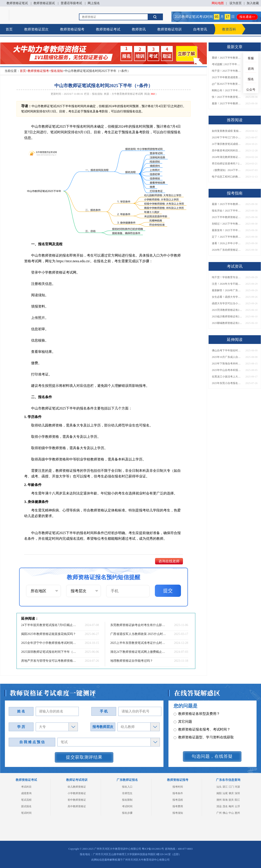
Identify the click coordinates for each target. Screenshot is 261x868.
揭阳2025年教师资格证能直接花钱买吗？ (49, 634)
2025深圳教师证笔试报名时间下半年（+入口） (49, 652)
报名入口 (127, 787)
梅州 (231, 806)
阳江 (237, 800)
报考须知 (178, 813)
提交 (168, 591)
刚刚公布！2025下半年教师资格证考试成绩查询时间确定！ (227, 90)
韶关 (231, 800)
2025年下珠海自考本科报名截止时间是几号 (227, 364)
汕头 (219, 787)
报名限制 (127, 800)
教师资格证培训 (169, 29)
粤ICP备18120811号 (153, 849)
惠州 (237, 813)
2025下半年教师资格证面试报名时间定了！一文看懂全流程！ (227, 217)
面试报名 (26, 806)
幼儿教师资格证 (77, 787)
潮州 (219, 800)
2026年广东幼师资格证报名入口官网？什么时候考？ (227, 250)
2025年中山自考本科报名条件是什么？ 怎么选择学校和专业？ (227, 370)
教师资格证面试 (44, 3)
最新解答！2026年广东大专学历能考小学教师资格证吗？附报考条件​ (227, 290)
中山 (231, 813)
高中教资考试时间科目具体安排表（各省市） (227, 151)
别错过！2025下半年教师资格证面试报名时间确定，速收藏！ (227, 224)
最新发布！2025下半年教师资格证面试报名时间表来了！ (227, 230)
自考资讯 (200, 29)
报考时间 (178, 787)
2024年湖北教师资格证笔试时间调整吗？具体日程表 (227, 157)
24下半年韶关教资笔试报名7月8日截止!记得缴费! (49, 625)
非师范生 (127, 793)
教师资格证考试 (108, 29)
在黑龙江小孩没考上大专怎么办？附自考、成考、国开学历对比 (227, 377)
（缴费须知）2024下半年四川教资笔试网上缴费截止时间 (227, 170)
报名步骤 (127, 813)
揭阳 (219, 793)
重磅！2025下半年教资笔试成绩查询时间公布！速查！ (227, 58)
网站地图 (218, 3)
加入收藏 (253, 3)
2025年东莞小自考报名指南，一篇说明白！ (227, 383)
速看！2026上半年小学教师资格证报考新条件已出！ (227, 243)
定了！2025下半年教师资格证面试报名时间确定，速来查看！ (227, 237)
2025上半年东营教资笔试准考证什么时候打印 (138, 643)
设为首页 (236, 3)
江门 (231, 787)
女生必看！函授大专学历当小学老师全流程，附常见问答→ (227, 297)
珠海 (225, 800)
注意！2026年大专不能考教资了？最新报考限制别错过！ (227, 284)
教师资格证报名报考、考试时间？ (202, 730)
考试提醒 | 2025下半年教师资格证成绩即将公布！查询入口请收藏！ (227, 64)
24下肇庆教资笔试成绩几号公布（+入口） (227, 144)
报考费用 (178, 806)
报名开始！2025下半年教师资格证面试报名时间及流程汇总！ (227, 211)
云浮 (237, 806)
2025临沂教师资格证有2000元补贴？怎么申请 (227, 316)
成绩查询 (26, 793)
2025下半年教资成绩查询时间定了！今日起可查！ (227, 77)
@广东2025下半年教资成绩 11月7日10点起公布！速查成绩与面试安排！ (227, 84)
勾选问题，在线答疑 (212, 756)
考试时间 (127, 806)
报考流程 (178, 800)
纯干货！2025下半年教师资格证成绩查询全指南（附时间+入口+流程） (227, 71)
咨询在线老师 (169, 561)
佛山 (225, 813)
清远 (219, 806)
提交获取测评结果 (84, 757)
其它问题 (183, 722)
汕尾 (225, 793)
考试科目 (26, 787)
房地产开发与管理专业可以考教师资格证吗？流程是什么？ (49, 661)
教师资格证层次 (36, 29)
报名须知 (57, 71)
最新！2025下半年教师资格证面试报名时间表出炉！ (227, 103)
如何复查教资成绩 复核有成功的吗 (227, 131)
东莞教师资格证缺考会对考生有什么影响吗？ (138, 625)
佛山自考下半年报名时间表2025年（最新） (227, 350)
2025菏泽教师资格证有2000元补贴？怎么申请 (227, 310)
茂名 (225, 806)
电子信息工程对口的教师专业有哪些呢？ (227, 177)
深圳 (237, 793)
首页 (9, 29)
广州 (219, 813)
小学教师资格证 (77, 793)
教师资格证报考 (72, 29)
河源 (237, 787)
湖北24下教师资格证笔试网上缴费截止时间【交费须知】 (138, 652)
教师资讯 (139, 29)
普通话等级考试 (71, 3)
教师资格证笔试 (17, 3)
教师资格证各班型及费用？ (197, 714)
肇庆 (231, 793)
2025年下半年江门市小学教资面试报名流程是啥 (227, 137)
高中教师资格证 (77, 806)
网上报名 (94, 3)
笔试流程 (26, 800)
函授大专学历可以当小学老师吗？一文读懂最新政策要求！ (227, 303)
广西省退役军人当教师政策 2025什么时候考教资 (138, 634)
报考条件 (178, 793)
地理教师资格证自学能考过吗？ (132, 661)
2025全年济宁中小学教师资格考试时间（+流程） (49, 643)
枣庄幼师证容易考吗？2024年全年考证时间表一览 (227, 164)
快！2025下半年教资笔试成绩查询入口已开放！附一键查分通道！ (227, 97)
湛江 (225, 787)
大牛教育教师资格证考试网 (127, 94)
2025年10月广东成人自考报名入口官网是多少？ (227, 357)
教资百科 (229, 29)
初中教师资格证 (77, 800)
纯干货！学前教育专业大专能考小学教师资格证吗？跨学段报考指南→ (227, 277)
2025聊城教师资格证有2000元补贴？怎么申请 (227, 323)
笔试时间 (26, 813)
